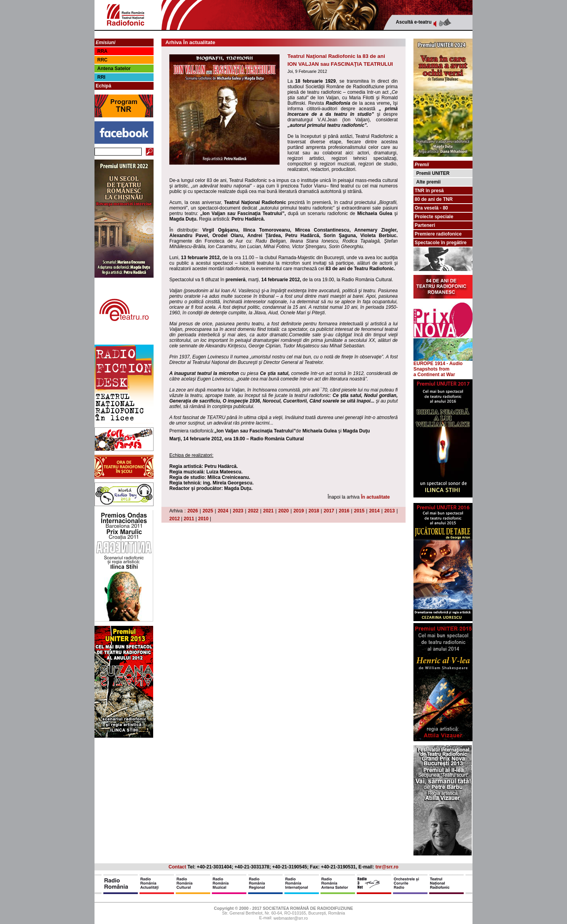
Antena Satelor (114, 69)
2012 (175, 519)
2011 (189, 519)
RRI (101, 77)
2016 (344, 511)
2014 (374, 511)
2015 (359, 511)
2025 (208, 511)
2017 (329, 511)
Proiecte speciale (434, 217)
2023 (238, 511)
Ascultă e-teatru (414, 22)
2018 (314, 511)
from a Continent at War (434, 372)
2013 (390, 511)
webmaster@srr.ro (290, 918)
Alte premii (428, 182)
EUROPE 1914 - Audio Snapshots (443, 364)
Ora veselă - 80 (431, 208)
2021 (268, 511)
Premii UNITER (433, 173)
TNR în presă (429, 191)
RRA (102, 51)
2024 (223, 511)
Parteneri (425, 225)
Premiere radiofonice (438, 234)
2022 (253, 511)
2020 (284, 511)
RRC (102, 60)
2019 (299, 511)
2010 (203, 519)
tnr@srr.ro (387, 867)
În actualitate (375, 497)
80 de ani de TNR (434, 199)
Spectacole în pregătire (441, 243)
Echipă (103, 86)
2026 (193, 511)
